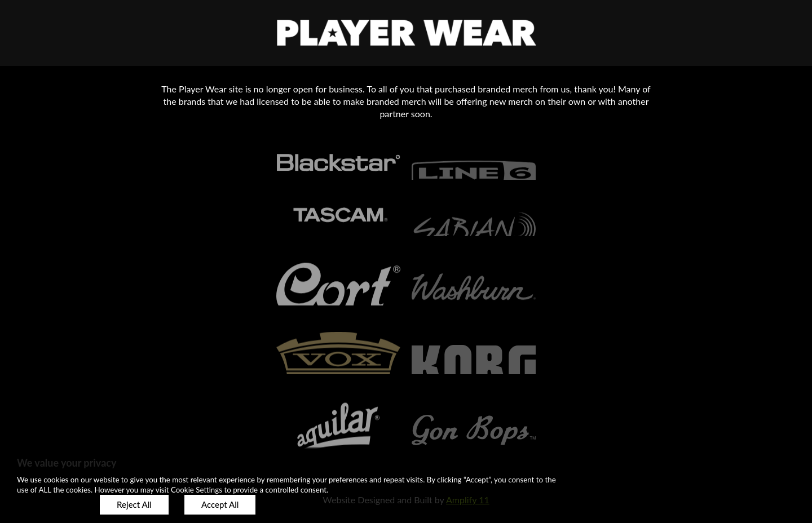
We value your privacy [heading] (67, 463)
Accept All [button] (220, 504)
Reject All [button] (134, 504)
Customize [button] (50, 504)
